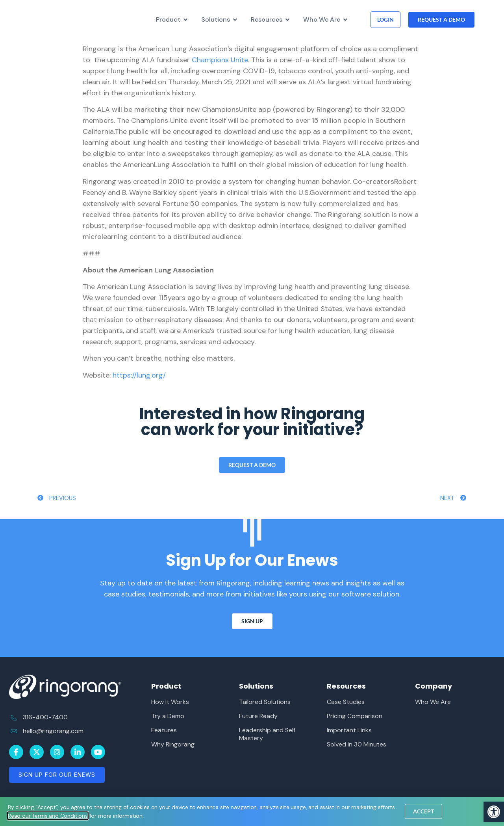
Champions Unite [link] (220, 60)
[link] (494, 812)
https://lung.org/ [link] (139, 375)
